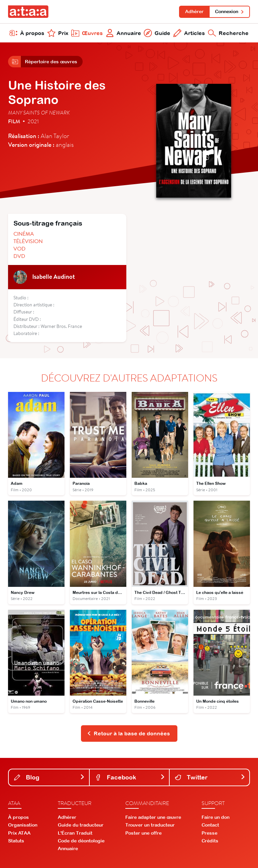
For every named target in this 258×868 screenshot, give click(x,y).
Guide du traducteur (81, 825)
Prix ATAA (19, 833)
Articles (189, 33)
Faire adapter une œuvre (153, 817)
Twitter (210, 777)
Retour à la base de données (128, 733)
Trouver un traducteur (150, 825)
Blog (50, 777)
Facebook (130, 777)
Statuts (16, 841)
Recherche (228, 33)
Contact (210, 825)
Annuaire (123, 33)
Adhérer (194, 11)
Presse (209, 833)
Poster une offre (143, 833)
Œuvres (87, 33)
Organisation (23, 825)
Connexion (230, 11)
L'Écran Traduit (75, 833)
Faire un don (216, 817)
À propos (27, 33)
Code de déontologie (81, 841)
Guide (157, 33)
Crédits (210, 841)
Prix (58, 33)
